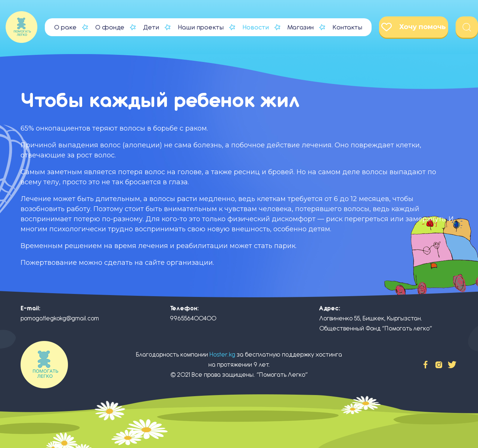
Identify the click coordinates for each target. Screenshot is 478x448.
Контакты (347, 27)
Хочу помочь (414, 27)
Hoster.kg (222, 355)
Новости (256, 27)
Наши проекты (201, 27)
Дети (151, 27)
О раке (65, 27)
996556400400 (193, 318)
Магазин (301, 27)
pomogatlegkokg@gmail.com (60, 318)
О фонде (110, 27)
